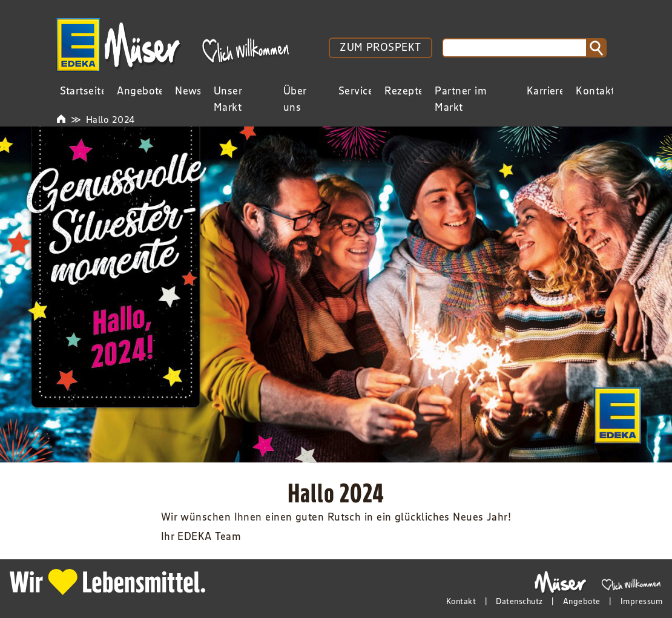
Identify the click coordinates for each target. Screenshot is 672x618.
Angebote (582, 601)
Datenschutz (519, 601)
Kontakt (461, 601)
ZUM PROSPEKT (380, 47)
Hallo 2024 (110, 119)
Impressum (641, 601)
